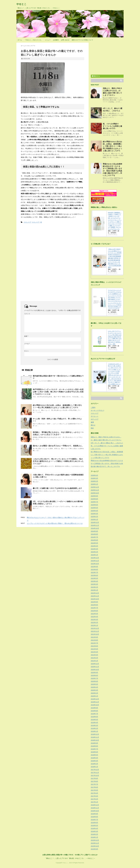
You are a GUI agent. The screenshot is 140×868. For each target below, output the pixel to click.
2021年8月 (94, 640)
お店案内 (56, 40)
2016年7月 (94, 820)
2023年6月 (94, 575)
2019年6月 (94, 717)
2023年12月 (95, 558)
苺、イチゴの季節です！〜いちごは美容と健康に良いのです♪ (112, 126)
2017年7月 (94, 784)
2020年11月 (95, 667)
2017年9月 (94, 778)
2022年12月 (95, 593)
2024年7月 (94, 537)
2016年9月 (94, 814)
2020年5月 (94, 684)
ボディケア (95, 419)
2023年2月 (94, 587)
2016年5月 (94, 825)
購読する (96, 76)
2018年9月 (94, 743)
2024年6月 (94, 540)
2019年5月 (94, 720)
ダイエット (95, 416)
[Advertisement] (37, 242)
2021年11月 (95, 631)
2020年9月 (94, 672)
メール (27, 344)
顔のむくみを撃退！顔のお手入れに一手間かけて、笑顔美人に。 (58, 446)
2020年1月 (94, 696)
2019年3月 (94, 725)
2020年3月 (94, 690)
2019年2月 (94, 728)
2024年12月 (95, 522)
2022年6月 (94, 611)
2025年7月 (94, 502)
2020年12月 (95, 664)
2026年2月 (94, 481)
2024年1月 (94, 555)
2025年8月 (94, 499)
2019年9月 (94, 708)
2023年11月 (95, 561)
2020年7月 (94, 678)
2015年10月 (95, 846)
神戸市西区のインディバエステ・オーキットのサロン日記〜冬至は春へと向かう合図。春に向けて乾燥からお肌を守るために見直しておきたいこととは (58, 392)
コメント (27, 314)
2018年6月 (94, 752)
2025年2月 (94, 517)
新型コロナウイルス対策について (82, 40)
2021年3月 (94, 655)
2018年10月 (95, 740)
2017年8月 (94, 781)
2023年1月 (94, 590)
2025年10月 (95, 493)
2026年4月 (94, 475)
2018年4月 (94, 758)
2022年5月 (94, 614)
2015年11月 (95, 843)
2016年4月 (94, 828)
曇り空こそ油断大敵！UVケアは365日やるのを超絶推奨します (57, 488)
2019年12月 (95, 699)
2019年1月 (94, 731)
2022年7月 (94, 608)
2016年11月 (95, 808)
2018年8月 (94, 746)
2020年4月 (94, 687)
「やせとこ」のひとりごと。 (33, 40)
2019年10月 (95, 705)
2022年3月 (94, 620)
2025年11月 (95, 490)
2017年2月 (94, 799)
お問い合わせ (65, 40)
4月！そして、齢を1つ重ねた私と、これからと (107, 443)
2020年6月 (94, 681)
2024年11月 (95, 525)
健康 (92, 422)
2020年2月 (94, 693)
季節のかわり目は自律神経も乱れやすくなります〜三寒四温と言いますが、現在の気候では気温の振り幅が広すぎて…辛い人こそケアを (107, 463)
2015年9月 (94, 849)
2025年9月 (94, 496)
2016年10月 (95, 811)
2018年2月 (94, 764)
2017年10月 (95, 775)
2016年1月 (94, 837)
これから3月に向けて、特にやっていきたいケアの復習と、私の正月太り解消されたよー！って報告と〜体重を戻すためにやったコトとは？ (58, 461)
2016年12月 (95, 805)
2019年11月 (95, 702)
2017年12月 (95, 770)
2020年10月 (95, 670)
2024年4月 (94, 546)
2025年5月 (94, 508)
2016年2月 (94, 834)
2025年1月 (94, 519)
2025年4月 (94, 511)
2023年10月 (95, 564)
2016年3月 (94, 831)
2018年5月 (94, 755)
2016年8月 (94, 817)
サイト (26, 351)
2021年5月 (94, 649)
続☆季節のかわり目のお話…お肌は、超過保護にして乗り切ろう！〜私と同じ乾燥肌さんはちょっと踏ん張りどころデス (112, 146)
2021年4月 (94, 652)
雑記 (92, 428)
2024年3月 (94, 549)
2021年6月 (94, 646)
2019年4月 (94, 723)
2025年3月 (94, 514)
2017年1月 (94, 802)
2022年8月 (94, 605)
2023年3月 (94, 584)
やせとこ (21, 4)
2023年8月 (94, 570)
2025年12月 (95, 487)
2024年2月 (94, 552)
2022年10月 (95, 599)
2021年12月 (95, 628)
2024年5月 (94, 543)
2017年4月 (94, 793)
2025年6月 (94, 505)
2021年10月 (95, 634)
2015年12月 (95, 840)
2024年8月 (94, 534)
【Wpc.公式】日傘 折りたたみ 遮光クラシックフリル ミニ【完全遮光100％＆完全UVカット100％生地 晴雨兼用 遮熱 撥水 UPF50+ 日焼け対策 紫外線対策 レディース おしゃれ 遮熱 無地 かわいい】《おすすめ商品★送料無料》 (115, 258)
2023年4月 (94, 581)
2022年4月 (94, 617)
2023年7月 (94, 572)
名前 (26, 336)
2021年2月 (94, 658)
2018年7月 (94, 749)
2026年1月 (94, 484)
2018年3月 (94, 761)
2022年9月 (94, 602)
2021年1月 (94, 661)
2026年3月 (94, 478)
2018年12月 (95, 734)
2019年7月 (94, 714)
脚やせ (93, 425)
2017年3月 (94, 796)
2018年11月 (95, 737)
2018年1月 (94, 767)
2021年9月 (94, 637)
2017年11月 (95, 773)
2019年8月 (94, 711)
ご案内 (93, 407)
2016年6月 (94, 823)
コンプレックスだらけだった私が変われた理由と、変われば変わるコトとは (55, 523)
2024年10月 (95, 528)
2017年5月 (94, 790)
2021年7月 (94, 643)
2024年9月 (94, 531)
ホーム (20, 40)
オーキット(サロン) (97, 410)
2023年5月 (94, 578)
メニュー (48, 40)
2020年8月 (94, 675)
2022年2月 (94, 622)
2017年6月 (94, 787)
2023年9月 (94, 567)
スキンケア (28, 222)
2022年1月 (94, 625)
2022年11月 (95, 596)
